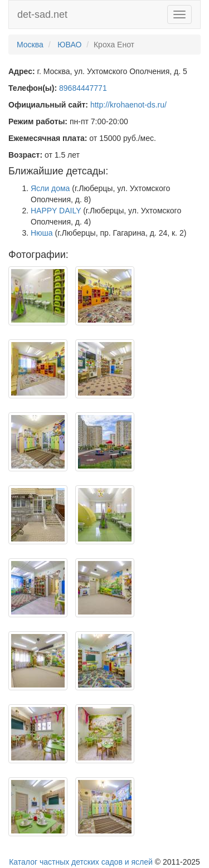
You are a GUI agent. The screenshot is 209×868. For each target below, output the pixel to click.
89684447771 (83, 88)
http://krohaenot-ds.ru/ (128, 105)
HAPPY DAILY (56, 211)
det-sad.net (42, 14)
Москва (30, 45)
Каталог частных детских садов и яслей (81, 862)
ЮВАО (69, 45)
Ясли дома (50, 188)
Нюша (42, 233)
